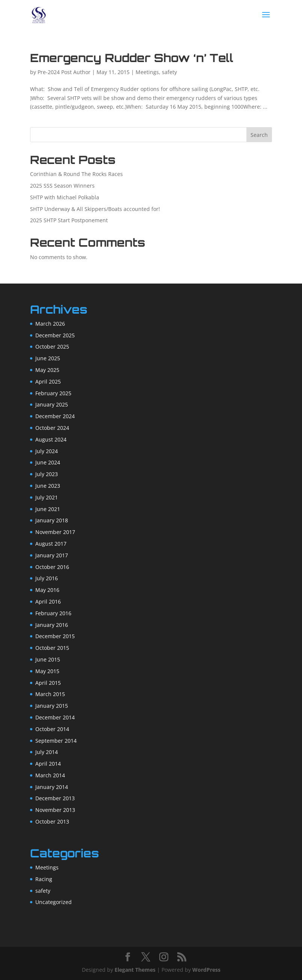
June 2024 (48, 462)
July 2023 (47, 474)
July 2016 (47, 578)
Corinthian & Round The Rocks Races (76, 174)
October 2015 (52, 648)
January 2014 (52, 787)
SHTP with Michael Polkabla (65, 197)
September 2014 (56, 741)
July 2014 (47, 752)
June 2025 (48, 358)
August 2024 (51, 439)
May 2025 (47, 370)
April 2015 (48, 683)
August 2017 (51, 544)
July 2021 (47, 497)
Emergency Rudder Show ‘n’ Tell (132, 58)
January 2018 (52, 520)
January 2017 (52, 555)
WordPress (206, 970)
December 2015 (55, 636)
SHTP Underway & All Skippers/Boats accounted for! (95, 209)
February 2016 (53, 613)
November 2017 (55, 532)
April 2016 (48, 602)
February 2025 (53, 393)
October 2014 (52, 729)
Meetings (147, 72)
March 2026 (50, 324)
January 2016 (52, 625)
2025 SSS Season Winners (62, 186)
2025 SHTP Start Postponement (69, 220)
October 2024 (52, 428)
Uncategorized (54, 902)
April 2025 (48, 382)
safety (169, 72)
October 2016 (52, 567)
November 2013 (55, 810)
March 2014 (50, 775)
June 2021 (48, 509)
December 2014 (55, 717)
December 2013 (55, 798)
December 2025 (55, 335)
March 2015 (50, 694)
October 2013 (52, 821)
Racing (44, 879)
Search (259, 135)
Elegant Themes (135, 970)
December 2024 (55, 416)
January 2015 (52, 706)
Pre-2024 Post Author (64, 72)
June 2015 (48, 659)
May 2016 (47, 590)
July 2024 (47, 451)
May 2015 (47, 671)
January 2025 (52, 404)
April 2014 (48, 764)
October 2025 (52, 347)
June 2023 (48, 486)
